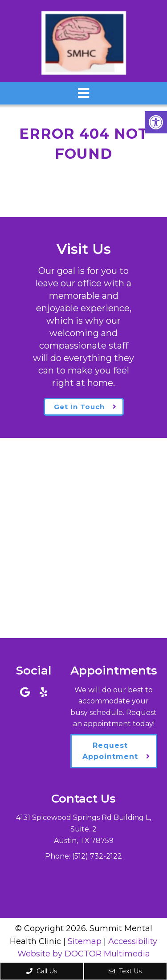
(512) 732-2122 (97, 856)
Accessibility (133, 941)
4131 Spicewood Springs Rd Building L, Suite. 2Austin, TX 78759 (83, 829)
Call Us (42, 971)
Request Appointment (110, 751)
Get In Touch (79, 407)
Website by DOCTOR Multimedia (84, 954)
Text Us (125, 971)
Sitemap (85, 941)
